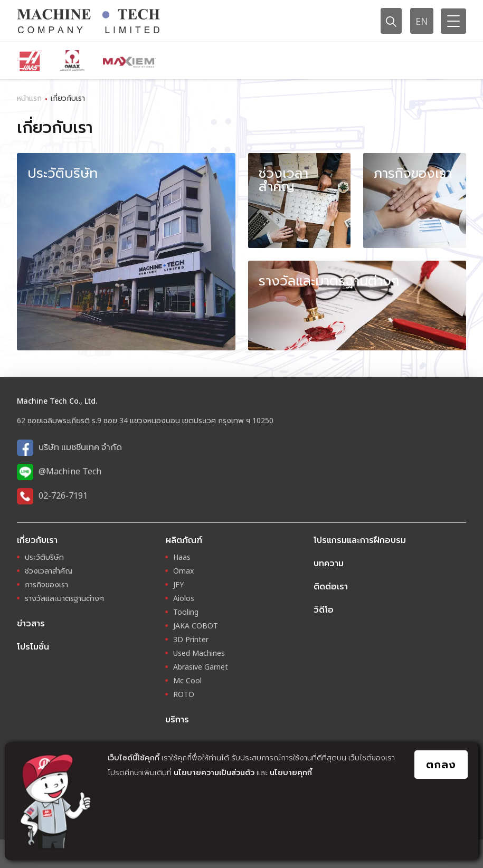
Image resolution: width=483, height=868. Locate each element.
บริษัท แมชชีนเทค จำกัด (80, 447)
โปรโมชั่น (33, 646)
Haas (182, 557)
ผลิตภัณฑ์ (184, 540)
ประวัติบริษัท (44, 557)
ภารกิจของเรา (46, 584)
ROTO (184, 694)
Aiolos (184, 598)
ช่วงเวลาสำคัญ (49, 571)
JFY (178, 584)
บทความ (329, 563)
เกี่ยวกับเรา (37, 540)
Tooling (186, 612)
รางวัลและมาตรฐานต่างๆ (64, 598)
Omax (183, 571)
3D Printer (191, 639)
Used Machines (199, 653)
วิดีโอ (324, 609)
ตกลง (441, 764)
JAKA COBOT (196, 626)
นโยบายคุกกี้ (291, 772)
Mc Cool (187, 680)
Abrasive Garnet (201, 667)
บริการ (177, 719)
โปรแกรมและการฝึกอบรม (360, 540)
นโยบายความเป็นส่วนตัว (214, 772)
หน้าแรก (29, 98)
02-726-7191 (63, 495)
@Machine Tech (70, 471)
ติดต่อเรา (331, 586)
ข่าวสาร (31, 623)
